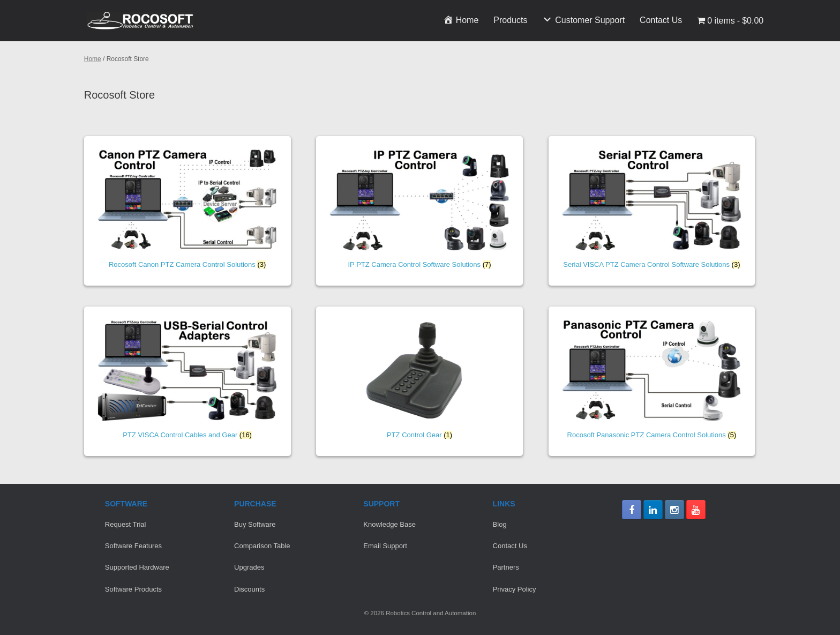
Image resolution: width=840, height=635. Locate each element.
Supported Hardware (137, 567)
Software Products (133, 589)
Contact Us (661, 20)
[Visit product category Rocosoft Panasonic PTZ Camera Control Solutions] (652, 381)
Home (93, 59)
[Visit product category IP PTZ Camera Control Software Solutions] (419, 211)
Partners (506, 567)
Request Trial (126, 524)
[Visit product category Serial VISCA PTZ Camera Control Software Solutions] (652, 211)
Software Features (133, 546)
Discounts (249, 589)
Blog (500, 524)
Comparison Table (262, 546)
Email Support (385, 546)
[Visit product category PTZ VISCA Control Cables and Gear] (187, 381)
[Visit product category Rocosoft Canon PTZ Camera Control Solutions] (187, 211)
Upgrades (249, 567)
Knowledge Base (389, 524)
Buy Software (255, 524)
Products (510, 20)
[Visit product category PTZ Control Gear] (419, 381)
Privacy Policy (515, 589)
